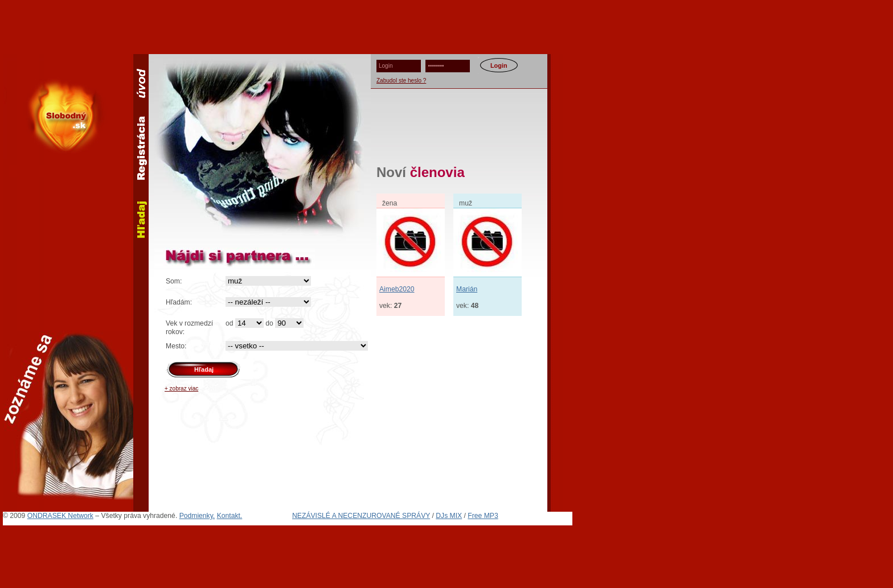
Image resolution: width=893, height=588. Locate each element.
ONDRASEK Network (60, 516)
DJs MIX (449, 516)
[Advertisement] (446, 26)
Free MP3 (483, 516)
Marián (467, 289)
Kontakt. (230, 516)
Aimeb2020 (397, 289)
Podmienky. (197, 516)
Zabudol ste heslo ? (401, 81)
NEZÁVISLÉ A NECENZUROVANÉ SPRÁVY (361, 516)
